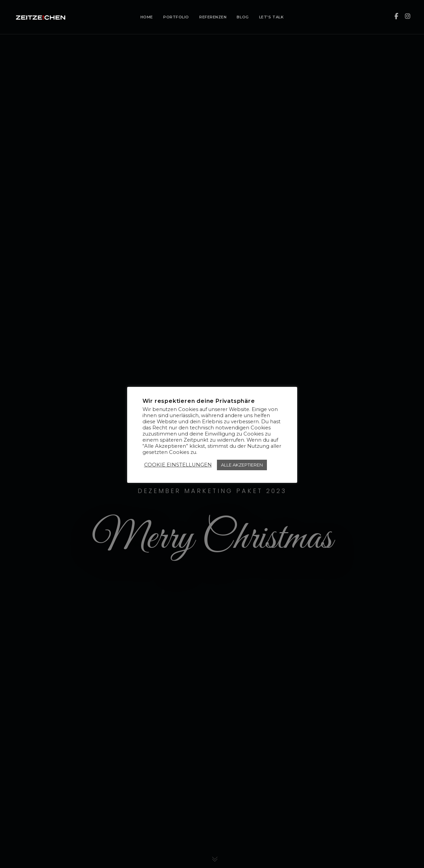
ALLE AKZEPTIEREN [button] (242, 465)
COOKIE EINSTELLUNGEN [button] (178, 465)
